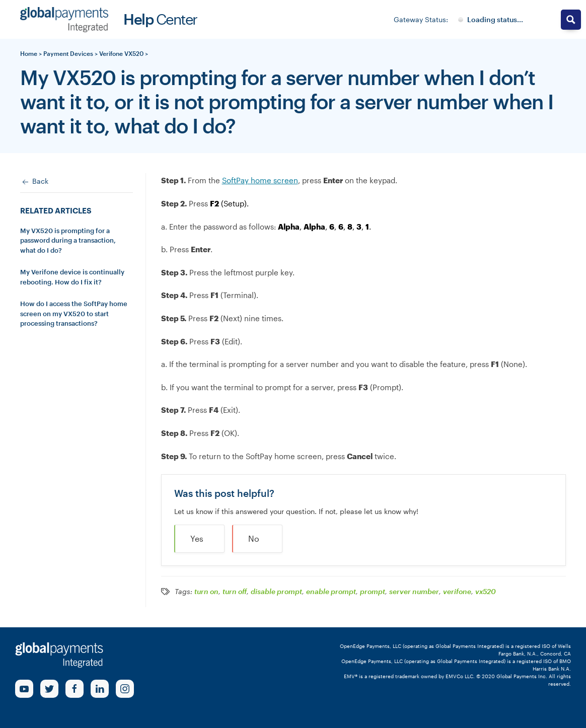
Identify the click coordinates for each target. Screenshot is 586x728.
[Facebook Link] (75, 689)
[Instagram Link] (125, 689)
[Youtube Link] (24, 689)
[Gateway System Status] (491, 20)
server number (414, 592)
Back (34, 182)
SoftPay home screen (260, 180)
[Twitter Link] (49, 689)
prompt (373, 592)
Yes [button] (197, 538)
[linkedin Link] (100, 689)
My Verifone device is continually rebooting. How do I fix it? (72, 277)
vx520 (486, 592)
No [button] (254, 538)
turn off (235, 592)
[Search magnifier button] (571, 20)
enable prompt (331, 592)
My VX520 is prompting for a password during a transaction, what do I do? (68, 240)
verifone (457, 592)
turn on (206, 592)
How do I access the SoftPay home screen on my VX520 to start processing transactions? (74, 313)
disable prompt (276, 592)
